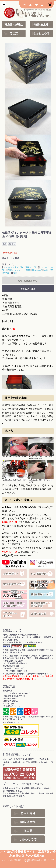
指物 (15, 273)
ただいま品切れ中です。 (28, 281)
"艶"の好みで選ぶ (11, 267)
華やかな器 (37, 270)
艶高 (28, 270)
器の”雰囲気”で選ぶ (29, 267)
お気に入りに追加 (28, 289)
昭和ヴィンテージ (16, 270)
